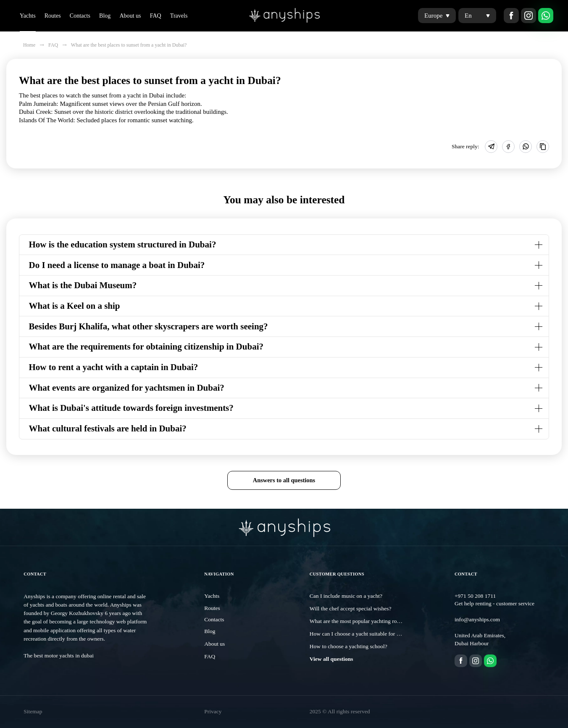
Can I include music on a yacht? (346, 596)
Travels (179, 16)
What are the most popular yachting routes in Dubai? (370, 621)
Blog (105, 16)
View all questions (331, 659)
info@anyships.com (477, 619)
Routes (53, 16)
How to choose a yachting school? (348, 646)
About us (130, 16)
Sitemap (33, 711)
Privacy (213, 711)
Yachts (28, 16)
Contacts (80, 16)
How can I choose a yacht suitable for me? (358, 634)
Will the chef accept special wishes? (351, 608)
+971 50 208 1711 (475, 596)
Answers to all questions (284, 480)
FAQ (156, 16)
